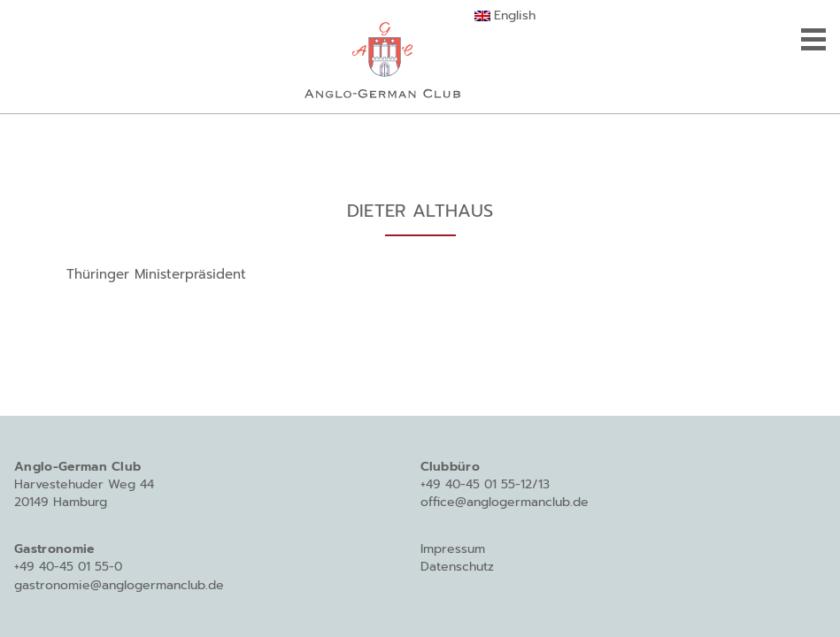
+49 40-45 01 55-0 (68, 567)
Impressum (453, 549)
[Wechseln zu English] (505, 16)
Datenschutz (457, 567)
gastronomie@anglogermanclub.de (119, 585)
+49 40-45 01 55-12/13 (485, 484)
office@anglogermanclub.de (505, 502)
